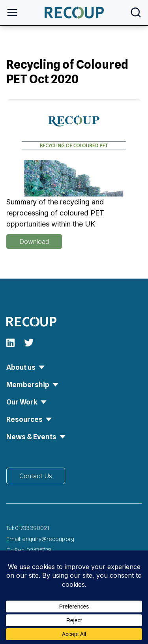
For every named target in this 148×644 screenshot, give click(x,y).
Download (34, 241)
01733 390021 (32, 528)
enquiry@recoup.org (48, 539)
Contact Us (36, 476)
